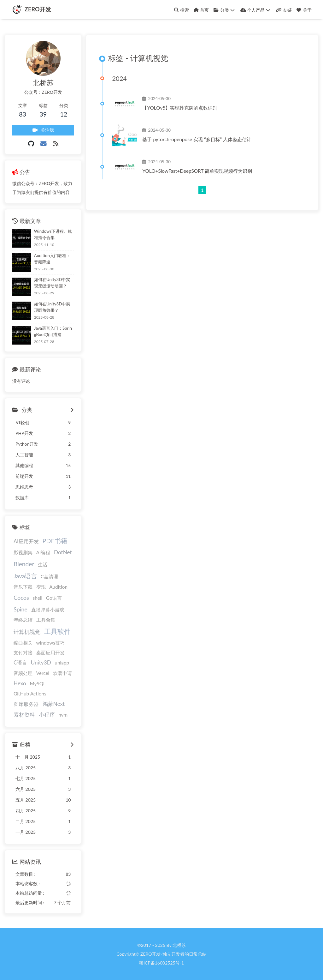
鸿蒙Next (54, 704)
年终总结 (23, 620)
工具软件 (57, 631)
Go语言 (54, 598)
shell (38, 598)
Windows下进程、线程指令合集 (53, 234)
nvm (63, 715)
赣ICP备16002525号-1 (161, 963)
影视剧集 (23, 552)
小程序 (47, 715)
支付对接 (23, 652)
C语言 (20, 663)
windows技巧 (50, 643)
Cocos (21, 598)
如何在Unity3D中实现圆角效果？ (52, 307)
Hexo (20, 683)
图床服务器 (26, 704)
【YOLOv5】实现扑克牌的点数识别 (180, 108)
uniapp (62, 663)
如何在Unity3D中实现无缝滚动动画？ (52, 283)
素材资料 (24, 715)
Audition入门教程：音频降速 (52, 259)
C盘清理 (49, 576)
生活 (43, 564)
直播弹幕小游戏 (48, 610)
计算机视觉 (27, 632)
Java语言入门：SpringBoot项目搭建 (53, 331)
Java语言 (25, 576)
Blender (24, 564)
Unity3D (41, 663)
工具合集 (46, 620)
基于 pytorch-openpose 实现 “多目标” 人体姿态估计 (197, 139)
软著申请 (62, 673)
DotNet (63, 552)
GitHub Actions (30, 694)
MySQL (38, 683)
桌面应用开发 (50, 652)
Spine (21, 609)
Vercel (43, 673)
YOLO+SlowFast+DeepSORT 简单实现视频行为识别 (197, 171)
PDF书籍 (55, 541)
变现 (41, 587)
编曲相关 (23, 643)
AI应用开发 (26, 541)
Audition (58, 587)
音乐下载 (23, 587)
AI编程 (43, 552)
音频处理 (23, 673)
